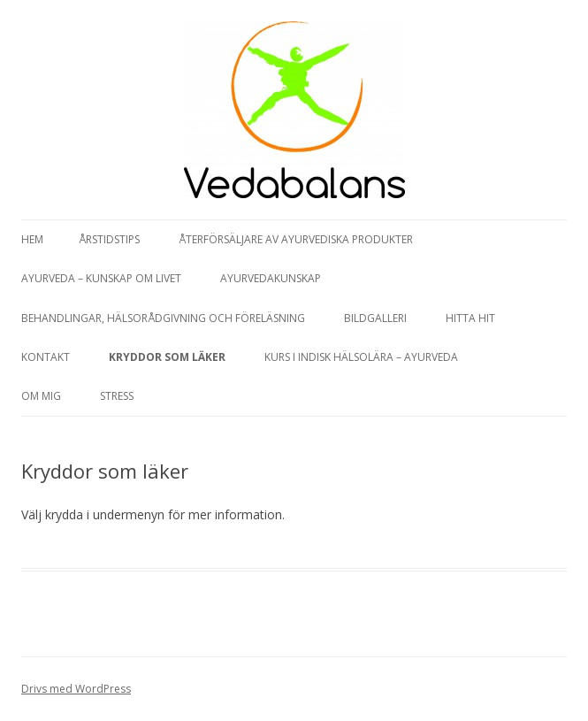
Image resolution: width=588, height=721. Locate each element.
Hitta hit (470, 318)
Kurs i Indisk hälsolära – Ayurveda (361, 357)
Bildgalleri (375, 318)
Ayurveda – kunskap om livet (101, 278)
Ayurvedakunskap (271, 278)
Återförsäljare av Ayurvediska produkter (296, 239)
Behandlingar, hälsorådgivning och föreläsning (163, 318)
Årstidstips (109, 239)
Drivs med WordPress (76, 689)
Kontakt (46, 357)
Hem (32, 239)
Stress (117, 396)
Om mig (41, 396)
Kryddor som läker (167, 357)
